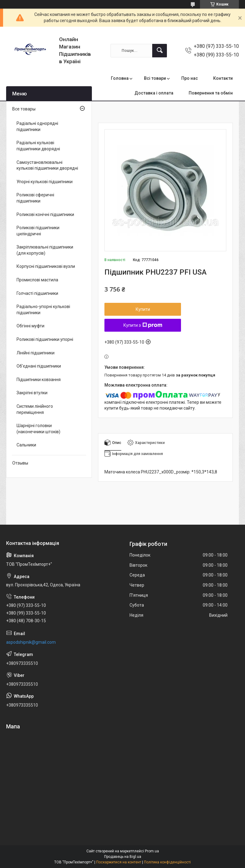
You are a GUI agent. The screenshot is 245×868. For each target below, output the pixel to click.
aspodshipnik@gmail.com (31, 642)
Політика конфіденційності (167, 862)
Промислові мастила (37, 280)
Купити (143, 309)
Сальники (26, 445)
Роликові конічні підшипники (45, 214)
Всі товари (155, 78)
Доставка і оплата (154, 93)
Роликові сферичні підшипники (35, 198)
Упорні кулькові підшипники (45, 182)
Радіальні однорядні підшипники (37, 126)
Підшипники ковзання (39, 380)
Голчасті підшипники (37, 293)
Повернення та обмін (211, 93)
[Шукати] (160, 51)
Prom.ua (152, 851)
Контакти (223, 78)
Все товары (24, 109)
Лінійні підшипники (36, 353)
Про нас (190, 78)
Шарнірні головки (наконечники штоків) (38, 429)
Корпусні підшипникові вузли (46, 266)
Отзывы (20, 463)
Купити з (143, 325)
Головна (120, 78)
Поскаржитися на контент (119, 862)
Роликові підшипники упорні (45, 339)
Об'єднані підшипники (39, 366)
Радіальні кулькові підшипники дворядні (38, 146)
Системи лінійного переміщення (35, 409)
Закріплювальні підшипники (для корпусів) (45, 250)
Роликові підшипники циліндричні (38, 231)
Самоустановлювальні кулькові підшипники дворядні (47, 165)
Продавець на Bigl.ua (123, 857)
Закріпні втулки (32, 393)
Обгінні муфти (30, 326)
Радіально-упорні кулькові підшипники (43, 310)
